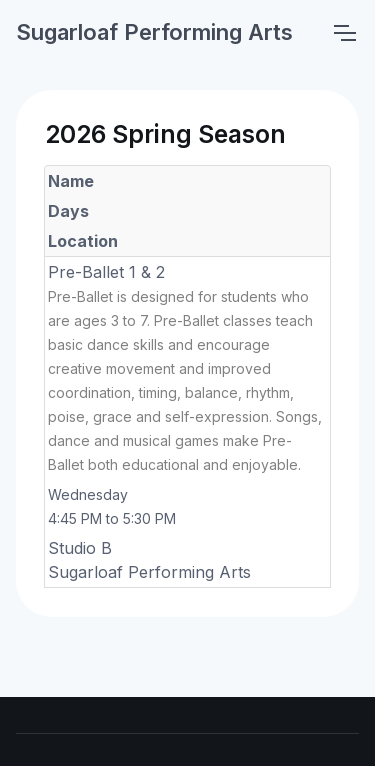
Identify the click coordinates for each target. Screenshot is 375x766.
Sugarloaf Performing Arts (154, 32)
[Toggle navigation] (344, 33)
